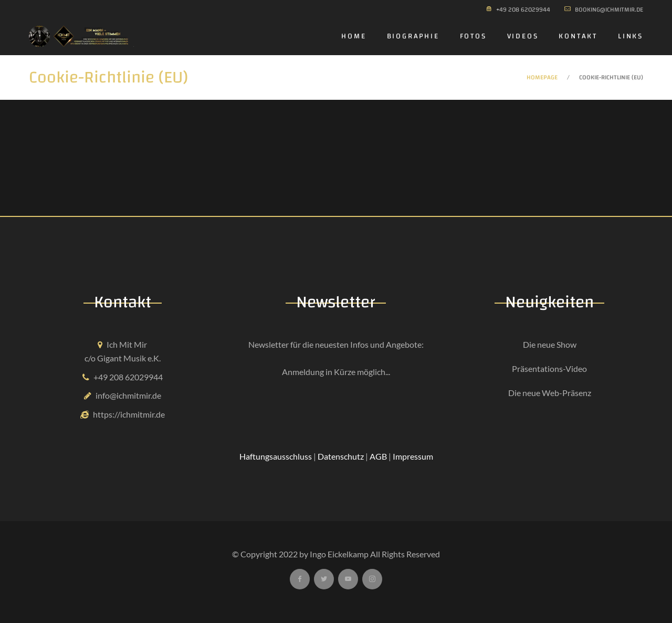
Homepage (542, 77)
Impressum (413, 456)
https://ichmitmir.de (129, 414)
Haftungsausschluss (276, 456)
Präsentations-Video (549, 368)
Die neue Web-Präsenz (550, 393)
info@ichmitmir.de (128, 395)
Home (354, 36)
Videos (523, 36)
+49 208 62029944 (128, 377)
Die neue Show (550, 344)
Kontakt (578, 36)
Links (631, 36)
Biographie (413, 36)
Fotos (473, 36)
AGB (378, 456)
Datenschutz (341, 456)
